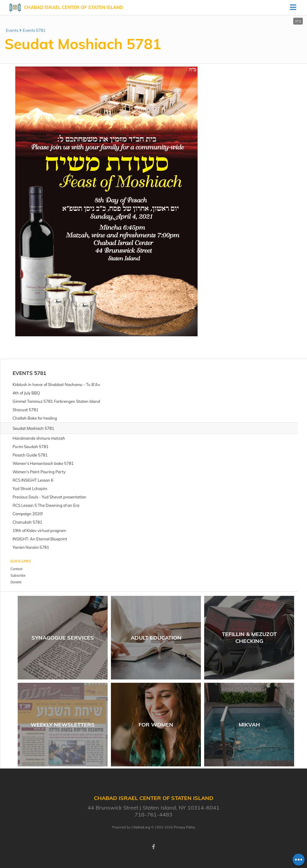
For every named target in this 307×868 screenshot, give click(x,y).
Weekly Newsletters (63, 725)
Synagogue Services (63, 638)
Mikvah (249, 725)
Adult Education (156, 638)
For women (156, 725)
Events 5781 (34, 30)
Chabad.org (141, 827)
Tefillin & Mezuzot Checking (249, 638)
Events (12, 30)
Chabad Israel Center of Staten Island (73, 7)
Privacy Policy (185, 827)
